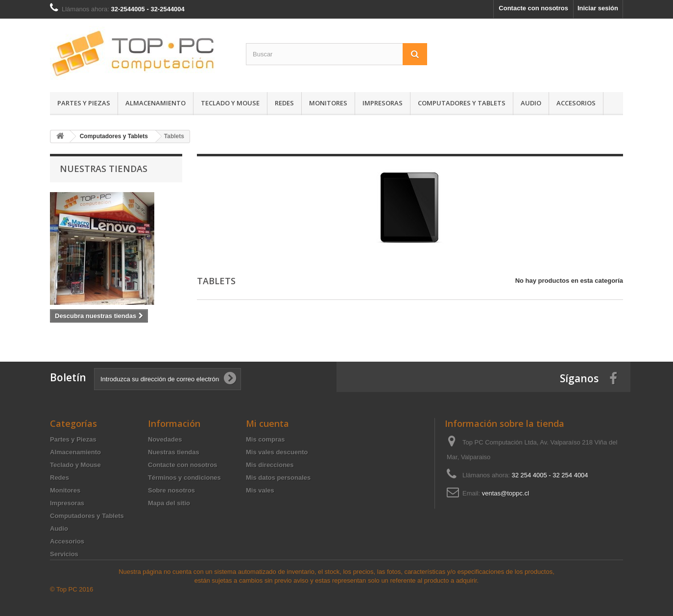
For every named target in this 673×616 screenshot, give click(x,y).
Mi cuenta (267, 423)
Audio (531, 103)
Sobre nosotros (171, 490)
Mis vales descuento (277, 452)
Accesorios (576, 103)
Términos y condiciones (184, 478)
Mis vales (260, 490)
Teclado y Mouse (230, 103)
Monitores (328, 103)
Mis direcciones (270, 465)
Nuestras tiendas (104, 169)
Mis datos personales (278, 478)
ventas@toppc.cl (505, 493)
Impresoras (383, 103)
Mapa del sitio (169, 503)
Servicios (64, 554)
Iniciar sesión (598, 8)
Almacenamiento (156, 103)
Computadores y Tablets (462, 103)
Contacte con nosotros (533, 8)
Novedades (165, 439)
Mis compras (265, 439)
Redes (284, 103)
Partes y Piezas (84, 103)
